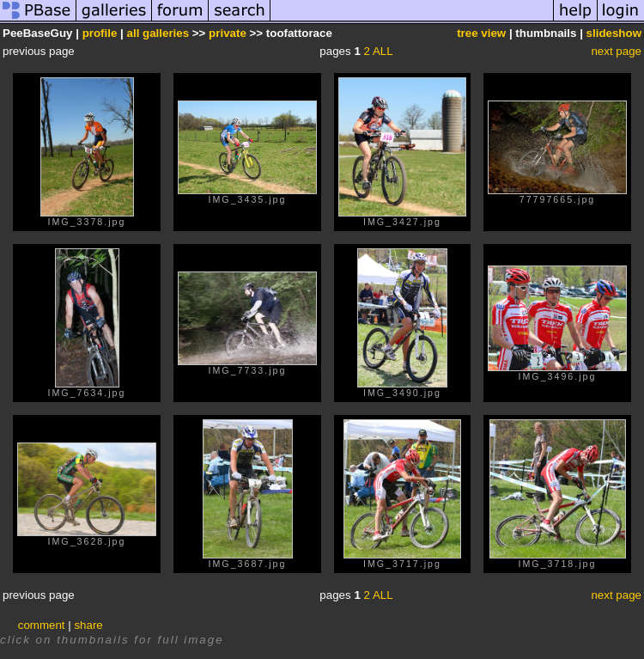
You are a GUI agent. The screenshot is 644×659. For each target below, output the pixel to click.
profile (100, 33)
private (228, 33)
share (88, 625)
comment (42, 625)
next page (616, 51)
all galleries (158, 33)
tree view (481, 33)
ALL (383, 51)
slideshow (614, 33)
